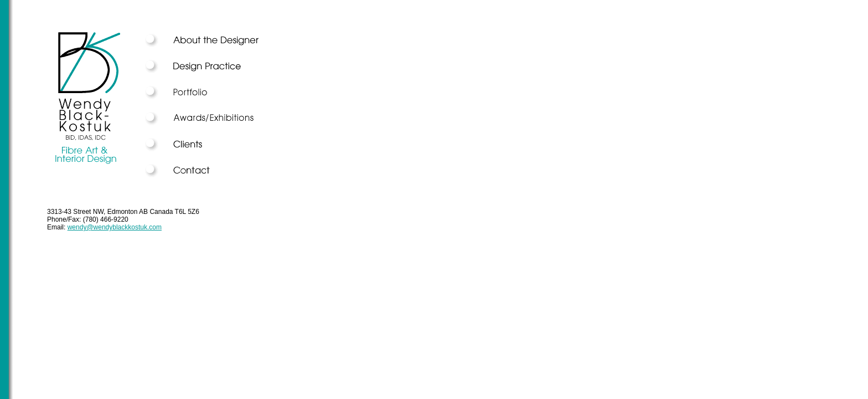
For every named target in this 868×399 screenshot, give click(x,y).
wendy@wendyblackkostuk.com (115, 227)
